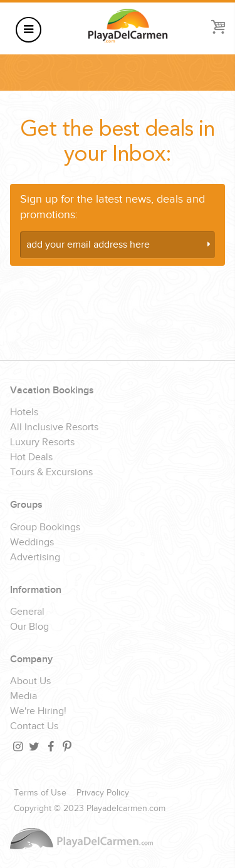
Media (23, 697)
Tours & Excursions (51, 473)
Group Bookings (45, 528)
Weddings (32, 543)
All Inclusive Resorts (54, 428)
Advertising (35, 558)
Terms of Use (40, 793)
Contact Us (34, 727)
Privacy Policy (103, 793)
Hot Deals (31, 458)
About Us (30, 682)
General (27, 612)
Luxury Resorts (42, 443)
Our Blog (29, 627)
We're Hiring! (38, 712)
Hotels (24, 413)
